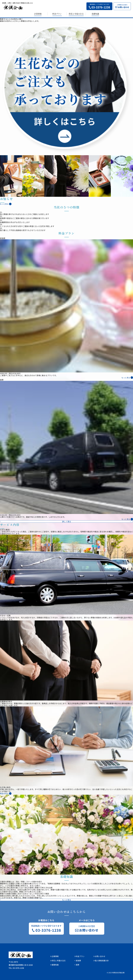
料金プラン (57, 14)
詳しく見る (67, 521)
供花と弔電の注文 (76, 14)
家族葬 (78, 961)
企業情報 (38, 14)
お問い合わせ (100, 956)
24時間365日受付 (122, 6)
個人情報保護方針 (102, 961)
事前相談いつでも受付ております (99, 6)
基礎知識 (95, 14)
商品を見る (4, 793)
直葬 (77, 965)
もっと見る (4, 204)
